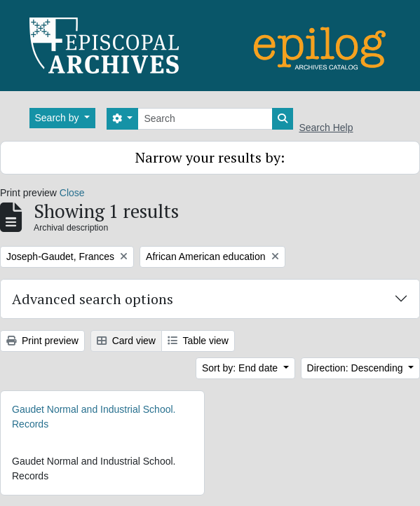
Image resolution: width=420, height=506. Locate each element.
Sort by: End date (241, 368)
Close (72, 193)
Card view (126, 341)
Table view (198, 341)
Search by (59, 118)
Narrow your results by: (210, 157)
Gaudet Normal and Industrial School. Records (94, 417)
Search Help (326, 128)
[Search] (205, 119)
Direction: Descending (357, 368)
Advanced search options (93, 299)
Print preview (42, 341)
